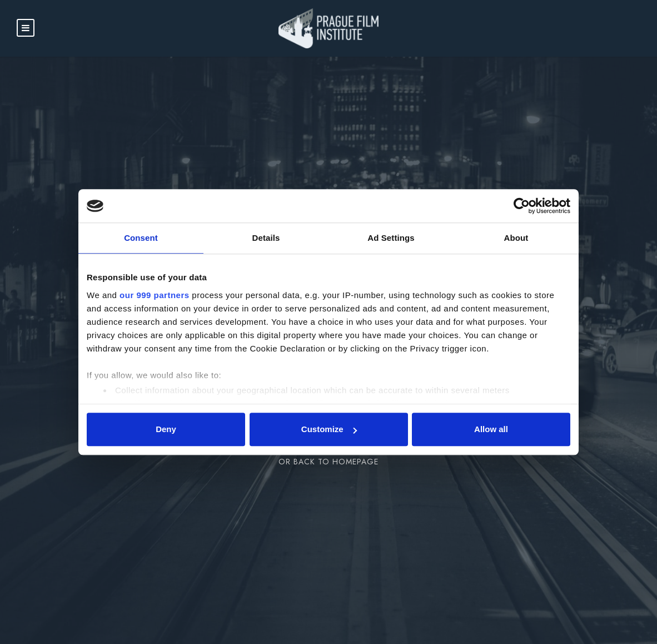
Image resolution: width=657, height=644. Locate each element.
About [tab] (516, 238)
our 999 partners (155, 295)
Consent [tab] (141, 238)
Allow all (491, 429)
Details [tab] (266, 238)
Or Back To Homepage (328, 462)
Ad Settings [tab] (391, 238)
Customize (329, 429)
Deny (166, 429)
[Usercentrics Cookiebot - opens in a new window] (522, 206)
